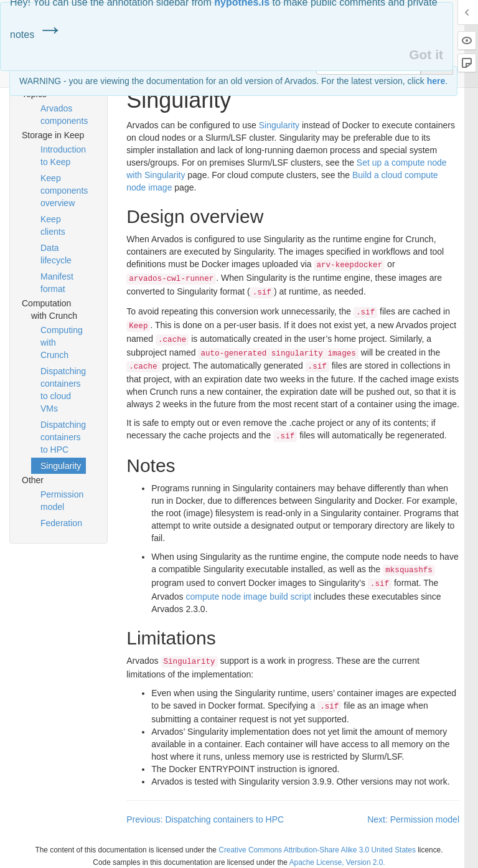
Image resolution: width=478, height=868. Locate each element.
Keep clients (53, 225)
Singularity (61, 466)
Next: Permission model (413, 819)
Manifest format (57, 283)
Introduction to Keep (63, 156)
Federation (61, 523)
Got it (426, 54)
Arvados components (63, 115)
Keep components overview (63, 191)
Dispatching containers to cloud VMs (63, 390)
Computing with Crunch (62, 342)
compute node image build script (249, 597)
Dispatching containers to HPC (63, 437)
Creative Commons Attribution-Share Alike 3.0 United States (317, 850)
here (436, 81)
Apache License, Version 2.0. (337, 862)
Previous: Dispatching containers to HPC (205, 819)
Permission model (62, 501)
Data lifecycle (56, 254)
